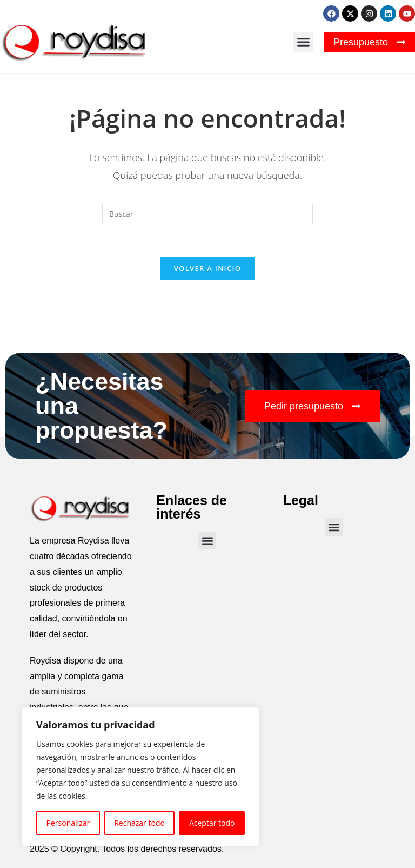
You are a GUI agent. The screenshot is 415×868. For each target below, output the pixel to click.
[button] (303, 42)
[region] (140, 777)
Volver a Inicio (207, 268)
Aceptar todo (212, 823)
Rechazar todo (139, 823)
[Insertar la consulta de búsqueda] (207, 214)
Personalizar (68, 823)
